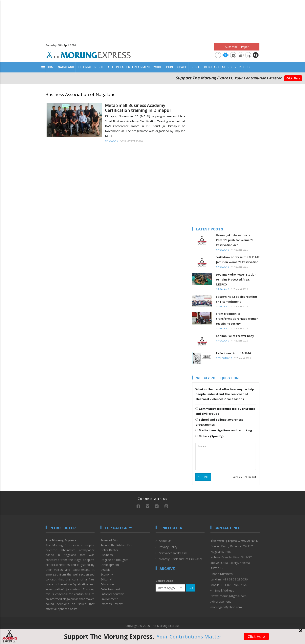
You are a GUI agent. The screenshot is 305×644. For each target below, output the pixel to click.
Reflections (224, 358)
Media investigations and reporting (224, 430)
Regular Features (220, 67)
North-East (104, 67)
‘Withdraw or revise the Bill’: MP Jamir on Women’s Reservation (238, 260)
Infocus (245, 67)
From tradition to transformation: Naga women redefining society (237, 319)
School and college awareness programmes (219, 422)
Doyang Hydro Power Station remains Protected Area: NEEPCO (236, 279)
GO (191, 588)
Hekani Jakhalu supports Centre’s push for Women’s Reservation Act (235, 240)
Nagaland (66, 67)
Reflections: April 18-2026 (233, 353)
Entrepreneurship (112, 594)
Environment (109, 599)
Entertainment (139, 67)
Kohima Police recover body (235, 336)
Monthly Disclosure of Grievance (181, 559)
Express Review (112, 604)
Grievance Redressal (173, 553)
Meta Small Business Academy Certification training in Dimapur (138, 108)
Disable (106, 570)
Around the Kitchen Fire (116, 545)
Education (107, 584)
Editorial (84, 67)
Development (110, 565)
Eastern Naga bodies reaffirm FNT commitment (237, 299)
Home (51, 67)
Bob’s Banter (109, 550)
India (120, 67)
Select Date (164, 581)
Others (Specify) (209, 436)
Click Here (293, 78)
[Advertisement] (153, 20)
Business (107, 555)
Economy (107, 574)
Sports (196, 67)
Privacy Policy (168, 547)
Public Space (177, 67)
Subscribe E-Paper (237, 47)
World (159, 67)
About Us (165, 541)
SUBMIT (203, 477)
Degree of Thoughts (114, 560)
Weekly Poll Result (245, 477)
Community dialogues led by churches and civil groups (225, 411)
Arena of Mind (110, 540)
